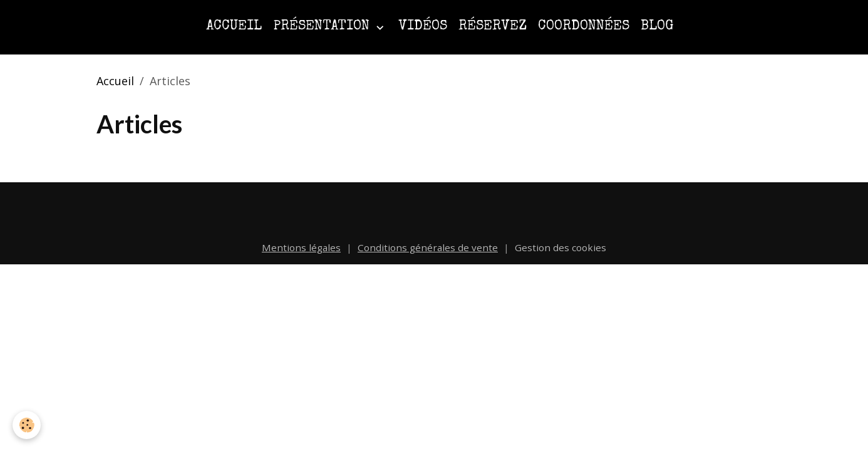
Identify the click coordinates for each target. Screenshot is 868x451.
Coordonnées (584, 27)
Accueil (234, 27)
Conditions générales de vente (428, 247)
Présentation (323, 27)
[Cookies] (27, 425)
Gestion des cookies (561, 247)
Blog (657, 27)
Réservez (493, 27)
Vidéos (423, 27)
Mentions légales (301, 247)
